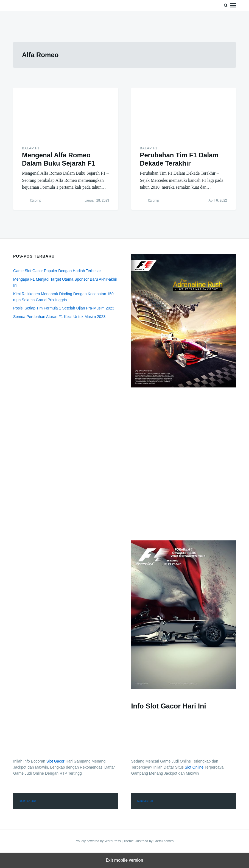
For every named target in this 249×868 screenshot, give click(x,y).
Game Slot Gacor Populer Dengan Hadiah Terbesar (57, 271)
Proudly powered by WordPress (98, 841)
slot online (28, 801)
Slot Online (194, 767)
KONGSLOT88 (145, 801)
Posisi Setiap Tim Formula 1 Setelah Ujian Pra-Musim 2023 (64, 308)
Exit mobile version (124, 860)
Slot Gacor (55, 761)
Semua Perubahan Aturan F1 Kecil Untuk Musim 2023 (59, 317)
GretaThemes (163, 841)
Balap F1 (31, 148)
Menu (233, 5)
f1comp (36, 200)
